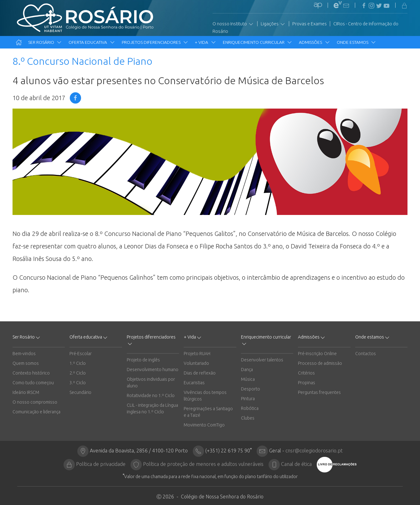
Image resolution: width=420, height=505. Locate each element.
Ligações (273, 24)
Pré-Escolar (81, 354)
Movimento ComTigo (204, 425)
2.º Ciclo (78, 373)
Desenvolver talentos (262, 360)
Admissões (315, 42)
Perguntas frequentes (319, 392)
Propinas (307, 383)
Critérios (306, 373)
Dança (247, 370)
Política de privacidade (101, 464)
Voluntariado (196, 363)
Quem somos (26, 363)
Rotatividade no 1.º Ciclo (151, 395)
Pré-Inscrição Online (317, 354)
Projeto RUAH (197, 354)
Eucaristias (194, 383)
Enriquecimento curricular (258, 42)
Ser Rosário (45, 42)
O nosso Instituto (233, 24)
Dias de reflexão (200, 373)
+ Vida (206, 42)
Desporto (251, 389)
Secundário (80, 392)
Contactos (366, 354)
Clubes (248, 418)
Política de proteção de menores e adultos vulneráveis (203, 464)
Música (248, 379)
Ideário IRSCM (26, 392)
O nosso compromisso (35, 402)
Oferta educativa (92, 42)
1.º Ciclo (78, 363)
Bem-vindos (24, 354)
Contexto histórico (31, 373)
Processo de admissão (320, 363)
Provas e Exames (310, 24)
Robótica (250, 408)
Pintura (248, 399)
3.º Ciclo (78, 383)
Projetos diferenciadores (155, 42)
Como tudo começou (33, 383)
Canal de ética (296, 464)
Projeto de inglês (143, 360)
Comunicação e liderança (36, 412)
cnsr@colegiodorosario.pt (314, 451)
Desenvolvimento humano (153, 370)
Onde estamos (357, 42)
